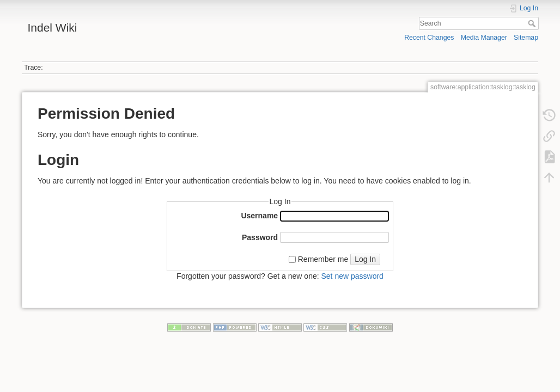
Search (533, 23)
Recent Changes (429, 38)
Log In (365, 259)
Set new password (352, 276)
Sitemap (526, 38)
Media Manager (484, 38)
